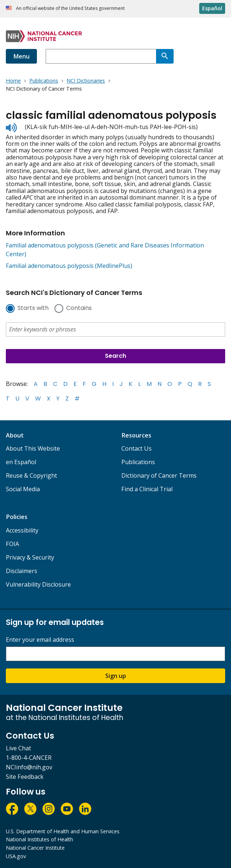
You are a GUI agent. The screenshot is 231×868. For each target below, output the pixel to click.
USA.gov (16, 856)
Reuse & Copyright (31, 475)
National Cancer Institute (35, 848)
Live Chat (18, 748)
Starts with (33, 308)
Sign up (116, 676)
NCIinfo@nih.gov (29, 767)
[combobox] (101, 56)
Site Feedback (25, 777)
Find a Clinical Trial (147, 489)
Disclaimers (22, 571)
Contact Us (137, 448)
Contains (79, 308)
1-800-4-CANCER (29, 758)
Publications (138, 462)
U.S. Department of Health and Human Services (63, 831)
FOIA (12, 544)
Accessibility (22, 530)
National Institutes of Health (39, 839)
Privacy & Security (30, 557)
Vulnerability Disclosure (38, 584)
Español (212, 8)
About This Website (33, 448)
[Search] (165, 56)
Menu (21, 56)
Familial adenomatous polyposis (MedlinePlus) (69, 266)
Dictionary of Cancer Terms (159, 475)
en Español (21, 462)
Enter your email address (40, 640)
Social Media (23, 489)
